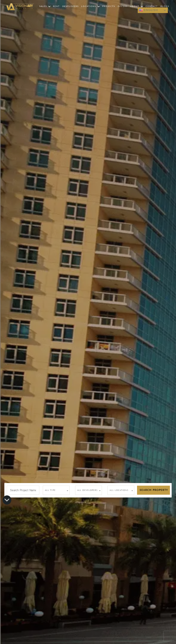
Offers (123, 6)
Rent (56, 6)
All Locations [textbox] (119, 490)
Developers (71, 6)
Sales (43, 6)
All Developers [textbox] (87, 490)
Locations (89, 6)
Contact (152, 6)
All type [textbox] (50, 490)
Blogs (165, 6)
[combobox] (56, 490)
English (148, 10)
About (135, 6)
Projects (109, 6)
